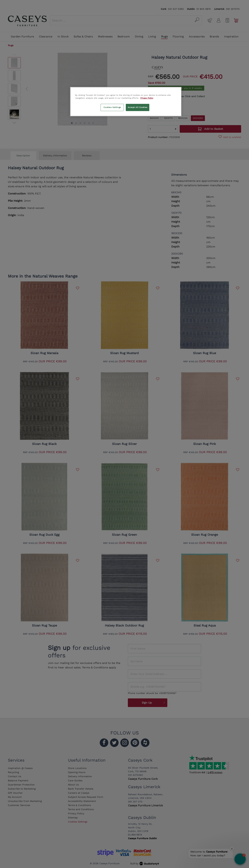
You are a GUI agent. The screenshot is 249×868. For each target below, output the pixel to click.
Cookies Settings (112, 107)
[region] (126, 102)
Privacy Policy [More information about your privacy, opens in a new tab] (147, 98)
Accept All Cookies (138, 107)
